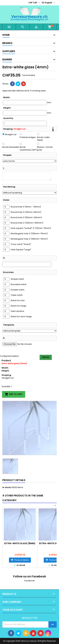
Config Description (9, 356)
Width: (7, 97)
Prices (46, 357)
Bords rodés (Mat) (43, 139)
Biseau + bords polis (45, 149)
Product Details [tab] (14, 480)
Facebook (30, 581)
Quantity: (8, 118)
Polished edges (28, 137)
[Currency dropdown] (34, 3)
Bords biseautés (11, 147)
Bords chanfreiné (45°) (28, 149)
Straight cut (11, 135)
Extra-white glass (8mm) (20, 543)
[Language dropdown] (49, 3)
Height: (7, 108)
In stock (7, 487)
